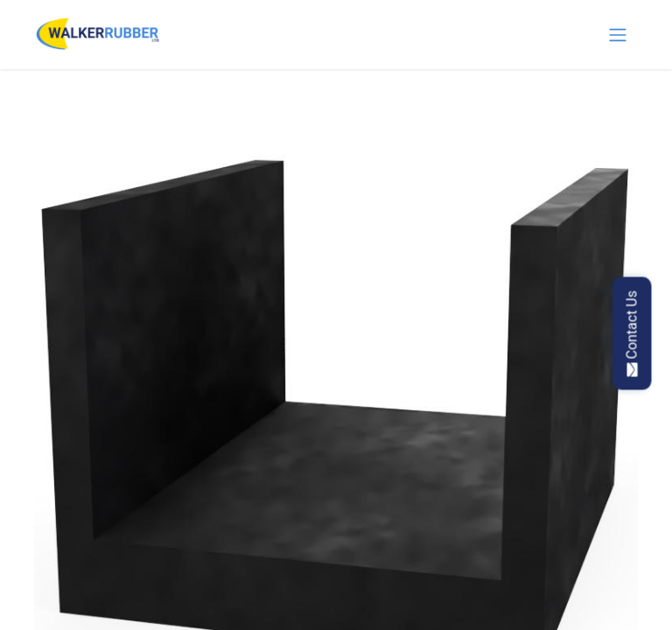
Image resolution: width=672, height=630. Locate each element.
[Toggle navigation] (618, 35)
